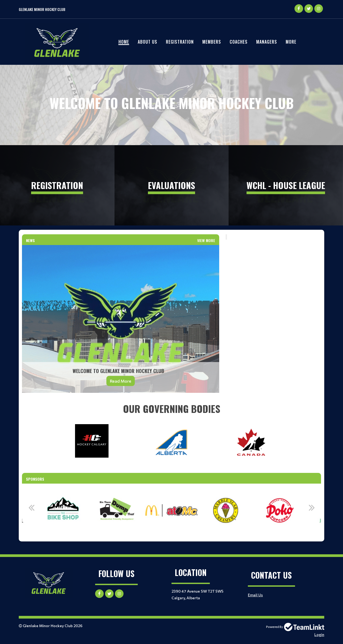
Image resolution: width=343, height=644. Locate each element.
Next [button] (312, 507)
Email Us (255, 595)
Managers (267, 42)
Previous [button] (31, 507)
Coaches (239, 42)
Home (124, 42)
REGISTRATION (180, 42)
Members (212, 42)
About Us (148, 42)
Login (319, 634)
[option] (83, 510)
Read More (121, 381)
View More (206, 240)
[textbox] (171, 409)
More (291, 42)
